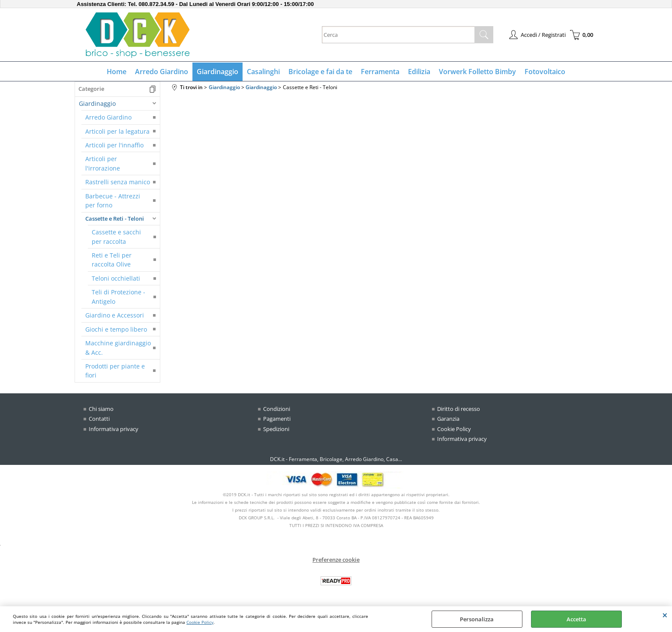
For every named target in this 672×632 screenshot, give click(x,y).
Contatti (99, 419)
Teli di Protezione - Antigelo (118, 297)
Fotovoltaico (545, 72)
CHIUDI (665, 615)
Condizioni (277, 409)
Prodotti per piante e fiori (115, 371)
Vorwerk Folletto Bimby (477, 72)
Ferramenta (380, 72)
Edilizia (419, 72)
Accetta (576, 619)
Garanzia (448, 419)
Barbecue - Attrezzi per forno (113, 201)
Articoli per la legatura (117, 131)
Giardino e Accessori (115, 315)
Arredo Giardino (162, 72)
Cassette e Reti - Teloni (115, 219)
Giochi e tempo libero (116, 329)
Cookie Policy (200, 622)
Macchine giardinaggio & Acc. (118, 347)
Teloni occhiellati (116, 278)
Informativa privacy (114, 429)
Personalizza (477, 619)
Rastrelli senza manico (118, 182)
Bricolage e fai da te (320, 72)
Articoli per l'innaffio (114, 145)
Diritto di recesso (459, 409)
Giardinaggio (217, 72)
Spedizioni (276, 429)
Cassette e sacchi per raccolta (116, 237)
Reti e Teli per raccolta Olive (112, 260)
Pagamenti (277, 419)
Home (117, 72)
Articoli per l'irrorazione (103, 163)
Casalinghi (263, 72)
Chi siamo (101, 409)
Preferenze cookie (336, 560)
